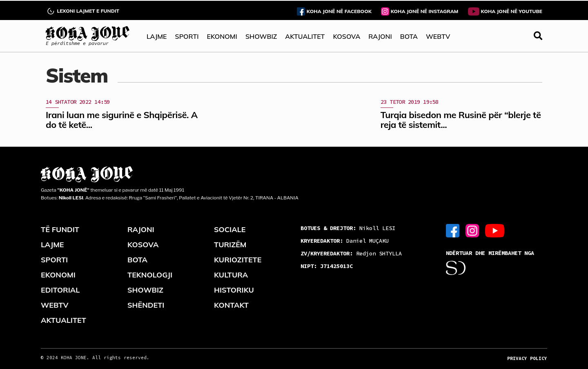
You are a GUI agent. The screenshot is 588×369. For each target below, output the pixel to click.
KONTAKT (231, 305)
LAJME (157, 36)
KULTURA (231, 275)
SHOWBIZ (261, 36)
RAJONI (380, 36)
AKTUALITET (305, 36)
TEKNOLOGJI (150, 275)
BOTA (409, 36)
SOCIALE (230, 229)
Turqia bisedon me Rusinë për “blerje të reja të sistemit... (461, 120)
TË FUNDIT (60, 229)
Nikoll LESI (348, 228)
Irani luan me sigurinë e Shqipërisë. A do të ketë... (122, 120)
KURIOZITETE (238, 260)
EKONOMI (222, 36)
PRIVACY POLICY (527, 358)
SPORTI (187, 36)
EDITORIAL (60, 290)
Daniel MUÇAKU (345, 241)
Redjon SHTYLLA (351, 253)
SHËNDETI (146, 305)
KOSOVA (346, 36)
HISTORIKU (234, 290)
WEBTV (438, 36)
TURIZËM (230, 245)
